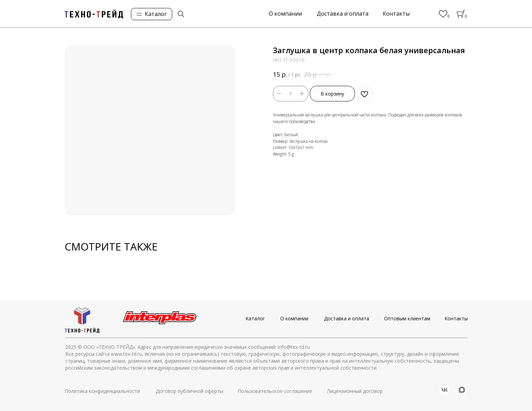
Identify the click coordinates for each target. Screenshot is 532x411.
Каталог (255, 318)
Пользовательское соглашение (275, 391)
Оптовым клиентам (407, 318)
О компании (294, 318)
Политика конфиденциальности (102, 391)
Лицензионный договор (355, 391)
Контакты (456, 318)
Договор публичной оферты (190, 391)
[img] (181, 14)
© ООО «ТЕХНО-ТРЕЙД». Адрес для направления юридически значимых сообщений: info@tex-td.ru (194, 347)
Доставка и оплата (347, 318)
